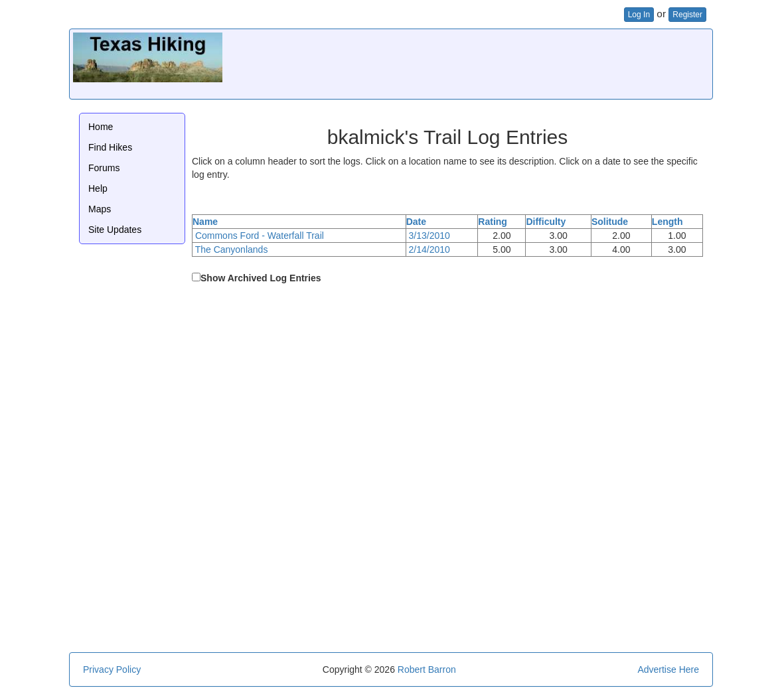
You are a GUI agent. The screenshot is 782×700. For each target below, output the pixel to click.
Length (667, 222)
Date (416, 222)
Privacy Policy (112, 669)
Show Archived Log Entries (261, 278)
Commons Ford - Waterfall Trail (260, 236)
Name (205, 222)
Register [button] (687, 15)
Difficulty (546, 222)
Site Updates (115, 230)
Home (101, 127)
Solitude (610, 222)
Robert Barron (427, 669)
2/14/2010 (430, 249)
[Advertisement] (467, 62)
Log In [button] (639, 15)
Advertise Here (668, 669)
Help (98, 188)
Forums (104, 168)
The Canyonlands (232, 249)
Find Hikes (110, 147)
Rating (493, 222)
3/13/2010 (430, 236)
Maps (100, 209)
